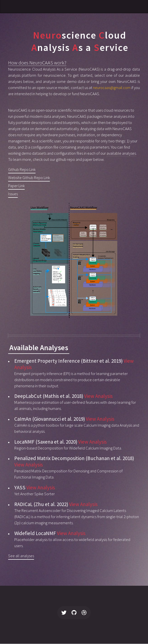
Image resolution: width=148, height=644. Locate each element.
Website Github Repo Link (29, 178)
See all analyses (21, 556)
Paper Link (16, 186)
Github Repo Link (22, 170)
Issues (13, 194)
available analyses (121, 153)
